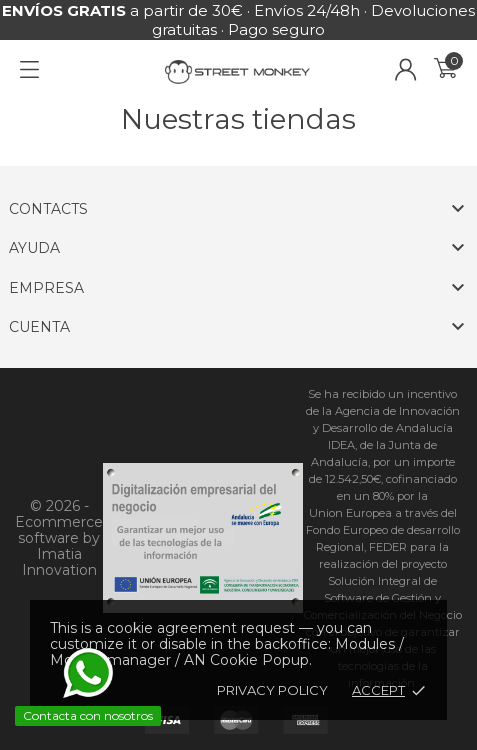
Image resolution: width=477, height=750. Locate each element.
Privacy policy (272, 690)
